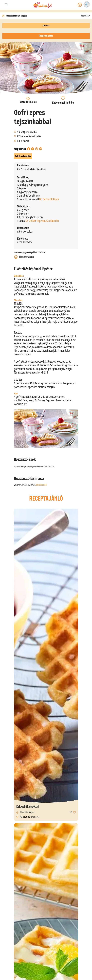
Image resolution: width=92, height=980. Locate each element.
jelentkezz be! (41, 485)
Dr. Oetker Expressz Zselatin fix (42, 221)
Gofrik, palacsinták (23, 156)
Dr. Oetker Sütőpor (49, 199)
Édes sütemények (24, 257)
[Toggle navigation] (6, 5)
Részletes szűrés (46, 36)
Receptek (85, 16)
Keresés (46, 26)
